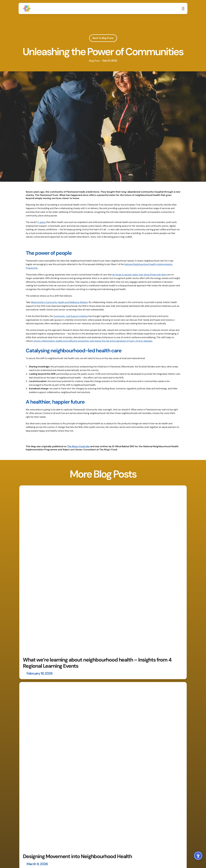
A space (41, 222)
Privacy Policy (139, 856)
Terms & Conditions (158, 856)
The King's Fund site (78, 446)
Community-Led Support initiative (71, 316)
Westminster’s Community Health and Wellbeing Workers (59, 302)
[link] (177, 9)
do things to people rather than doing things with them (139, 275)
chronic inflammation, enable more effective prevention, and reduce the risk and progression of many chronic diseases (93, 341)
